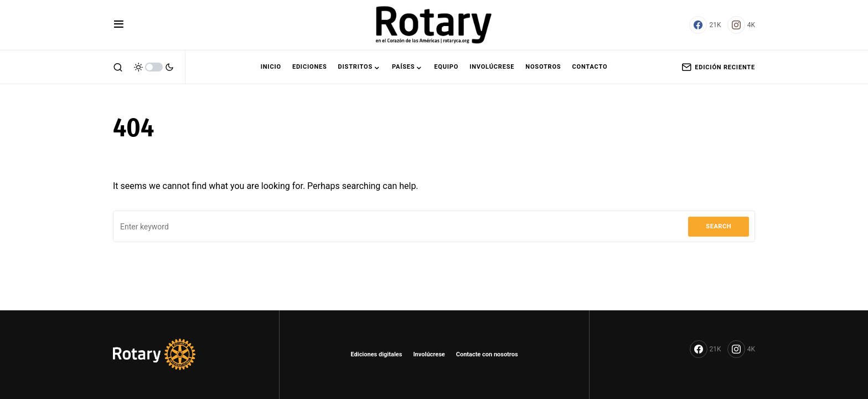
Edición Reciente (718, 67)
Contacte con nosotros (487, 354)
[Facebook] (705, 25)
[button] (119, 25)
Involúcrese (429, 354)
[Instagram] (741, 25)
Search (719, 226)
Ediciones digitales (376, 354)
